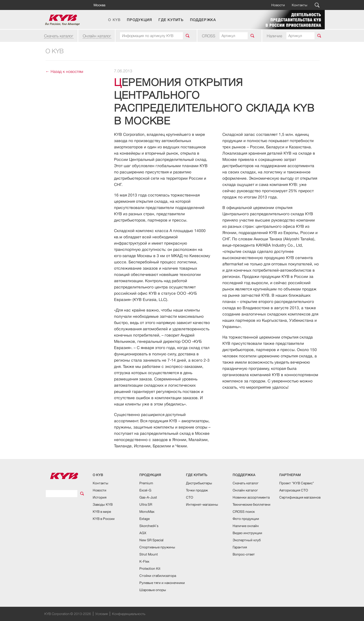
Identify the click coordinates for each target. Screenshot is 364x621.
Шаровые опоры (153, 590)
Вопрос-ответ (244, 554)
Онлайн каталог (97, 36)
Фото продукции (246, 519)
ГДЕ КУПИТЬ (171, 20)
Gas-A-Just (148, 497)
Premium (146, 483)
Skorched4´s (149, 526)
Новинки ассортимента (251, 497)
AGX (143, 533)
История (100, 497)
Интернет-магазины (202, 504)
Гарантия (240, 547)
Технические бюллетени (252, 504)
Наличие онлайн (246, 526)
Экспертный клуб (247, 540)
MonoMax (147, 512)
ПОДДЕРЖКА (203, 20)
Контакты (300, 5)
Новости (278, 5)
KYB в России (104, 519)
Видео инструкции (247, 533)
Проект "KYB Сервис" (297, 483)
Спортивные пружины (157, 547)
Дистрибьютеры (199, 483)
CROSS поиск (244, 512)
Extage (144, 519)
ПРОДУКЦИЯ (139, 20)
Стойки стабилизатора (158, 576)
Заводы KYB (103, 504)
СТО (190, 497)
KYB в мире (102, 512)
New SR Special (151, 540)
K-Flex (144, 561)
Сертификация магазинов (300, 497)
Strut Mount (149, 554)
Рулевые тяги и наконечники (162, 583)
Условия (102, 614)
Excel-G (145, 490)
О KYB (114, 20)
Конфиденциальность (129, 614)
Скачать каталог (59, 36)
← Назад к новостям (64, 71)
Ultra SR (146, 504)
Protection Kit (150, 568)
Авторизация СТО (294, 490)
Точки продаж (197, 490)
